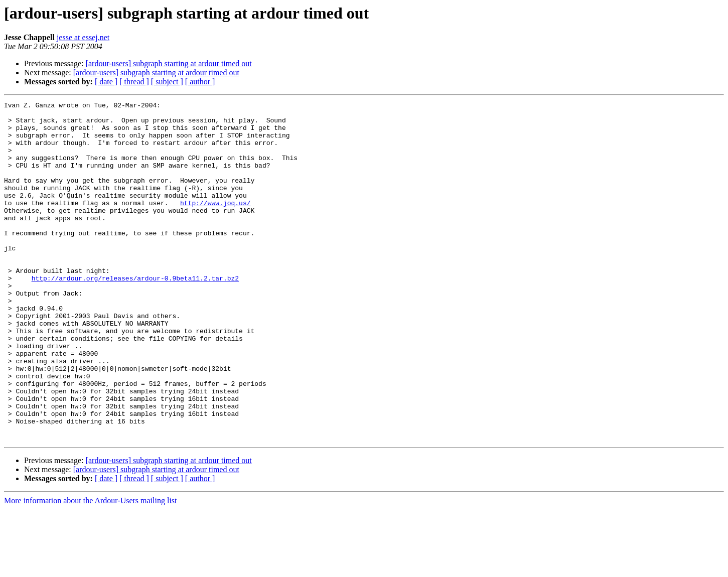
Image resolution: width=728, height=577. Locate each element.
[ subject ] (167, 82)
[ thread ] (134, 82)
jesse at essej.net (83, 37)
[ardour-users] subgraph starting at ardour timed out (169, 63)
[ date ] (106, 82)
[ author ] (200, 82)
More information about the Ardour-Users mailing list (91, 568)
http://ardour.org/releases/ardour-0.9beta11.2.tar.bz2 (135, 314)
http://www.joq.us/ (215, 224)
